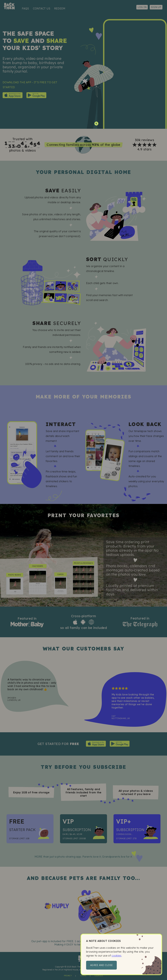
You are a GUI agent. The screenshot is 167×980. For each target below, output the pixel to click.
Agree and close (101, 965)
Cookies (99, 976)
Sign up (156, 7)
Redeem (60, 8)
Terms (83, 976)
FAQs (25, 8)
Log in (142, 7)
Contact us (42, 8)
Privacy (68, 976)
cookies (116, 956)
